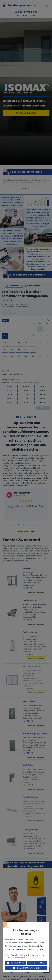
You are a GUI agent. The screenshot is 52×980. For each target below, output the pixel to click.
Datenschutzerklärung (15, 957)
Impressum (40, 955)
